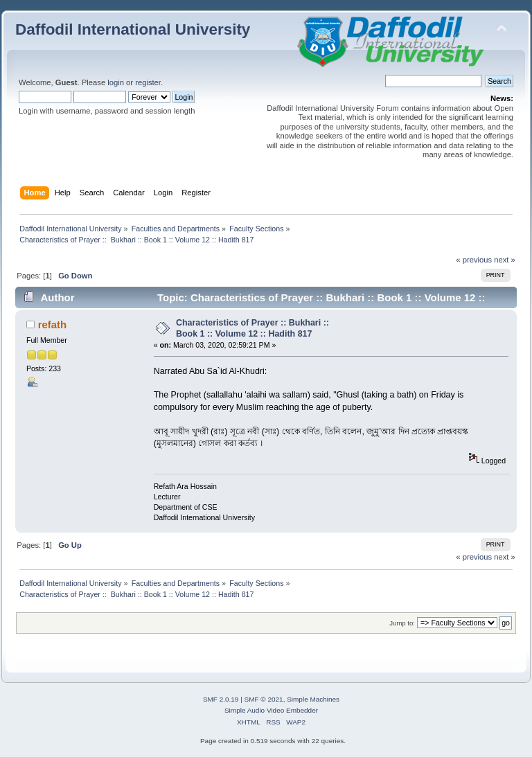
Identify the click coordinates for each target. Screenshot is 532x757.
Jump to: (402, 623)
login (116, 82)
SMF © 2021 (264, 699)
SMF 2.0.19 (221, 699)
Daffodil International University (133, 29)
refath (53, 324)
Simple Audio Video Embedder (271, 710)
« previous (474, 260)
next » (505, 260)
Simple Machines (313, 699)
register (148, 82)
